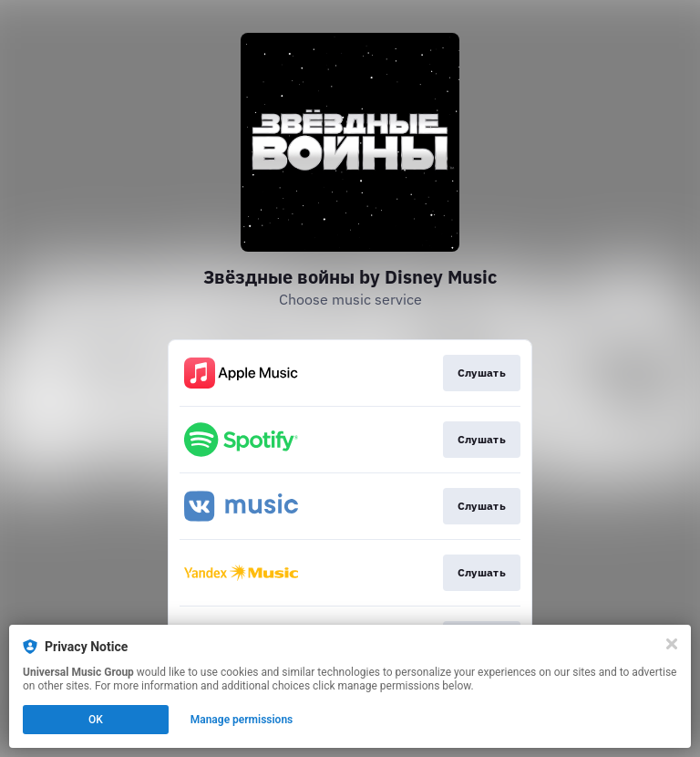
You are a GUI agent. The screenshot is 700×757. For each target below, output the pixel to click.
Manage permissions (242, 720)
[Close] (672, 644)
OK (96, 720)
